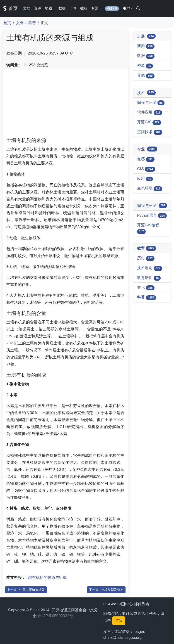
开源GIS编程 (148, 228)
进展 (146, 36)
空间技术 (150, 132)
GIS (146, 169)
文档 (27, 8)
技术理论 (150, 268)
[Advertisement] (65, 105)
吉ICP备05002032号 (56, 616)
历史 (146, 258)
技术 (146, 93)
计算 (73, 8)
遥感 (146, 159)
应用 (145, 179)
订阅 (119, 621)
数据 (62, 8)
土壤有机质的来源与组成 (45, 578)
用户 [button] (126, 8)
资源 (38, 8)
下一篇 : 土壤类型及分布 (106, 590)
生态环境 (150, 188)
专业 (147, 149)
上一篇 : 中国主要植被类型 (26, 590)
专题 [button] (95, 8)
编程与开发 (151, 103)
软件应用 (150, 112)
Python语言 (152, 216)
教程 (84, 8)
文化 (146, 288)
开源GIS (149, 122)
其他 (146, 76)
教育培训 (149, 278)
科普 (32, 23)
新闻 (146, 46)
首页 (10, 8)
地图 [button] (48, 8)
